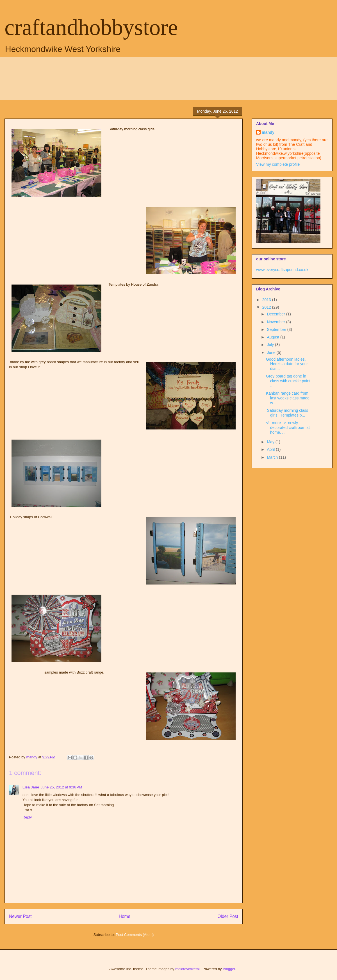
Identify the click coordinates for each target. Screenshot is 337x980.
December (276, 314)
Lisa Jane (31, 787)
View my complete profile (278, 164)
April (271, 449)
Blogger (229, 969)
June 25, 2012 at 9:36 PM (61, 787)
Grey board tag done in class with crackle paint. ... (289, 381)
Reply (27, 817)
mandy (268, 132)
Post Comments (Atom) (135, 935)
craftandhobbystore (91, 27)
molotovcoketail (188, 969)
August (273, 337)
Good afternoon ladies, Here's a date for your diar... (287, 364)
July (271, 345)
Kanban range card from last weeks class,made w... (288, 398)
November (276, 322)
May (271, 442)
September (277, 329)
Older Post (228, 916)
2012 (267, 307)
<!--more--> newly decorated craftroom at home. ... (288, 428)
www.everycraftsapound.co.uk (282, 270)
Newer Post (20, 916)
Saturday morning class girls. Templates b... (287, 413)
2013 (267, 300)
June (272, 353)
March (273, 457)
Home (125, 916)
